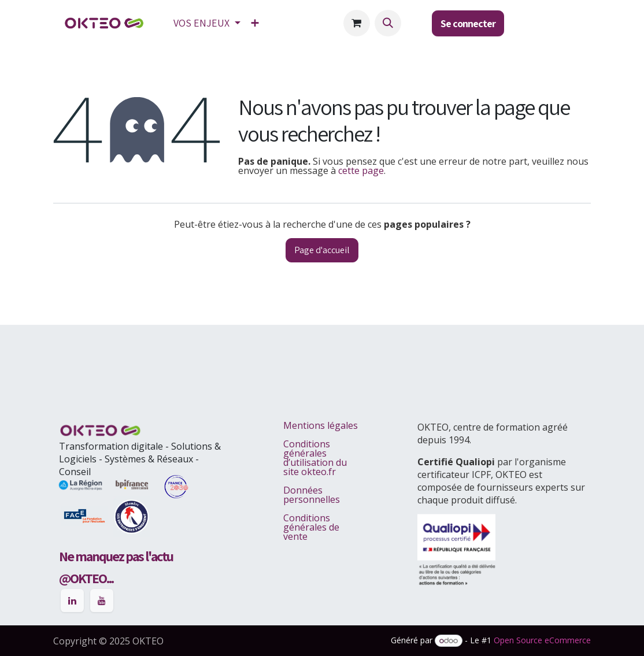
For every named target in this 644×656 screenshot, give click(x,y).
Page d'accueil (322, 250)
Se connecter (468, 23)
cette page (361, 171)
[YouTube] (102, 601)
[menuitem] (207, 23)
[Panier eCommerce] (357, 23)
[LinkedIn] (72, 601)
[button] (388, 23)
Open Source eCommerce (542, 640)
